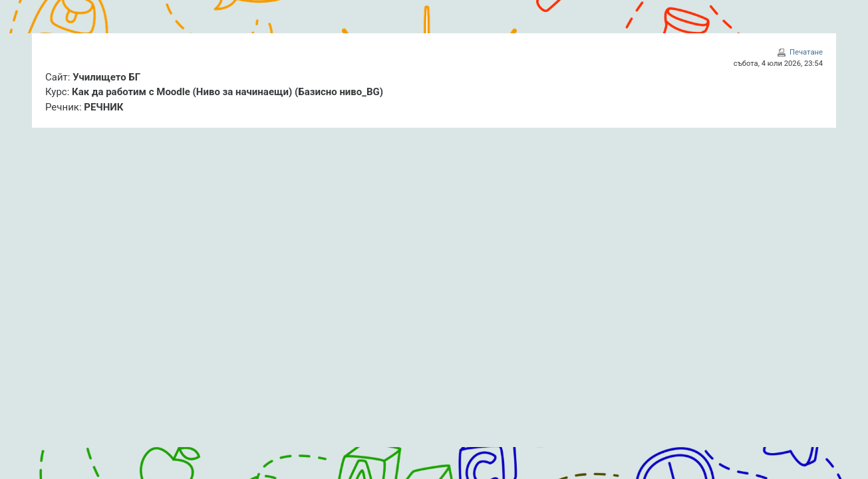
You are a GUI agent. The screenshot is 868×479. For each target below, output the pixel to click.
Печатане (806, 52)
